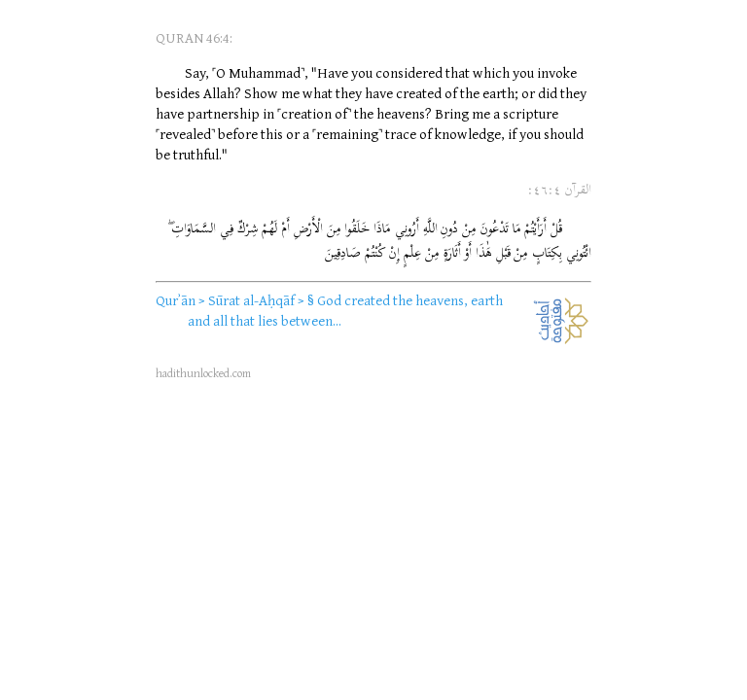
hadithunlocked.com (203, 373)
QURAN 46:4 (193, 37)
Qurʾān (176, 300)
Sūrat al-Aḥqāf (251, 300)
